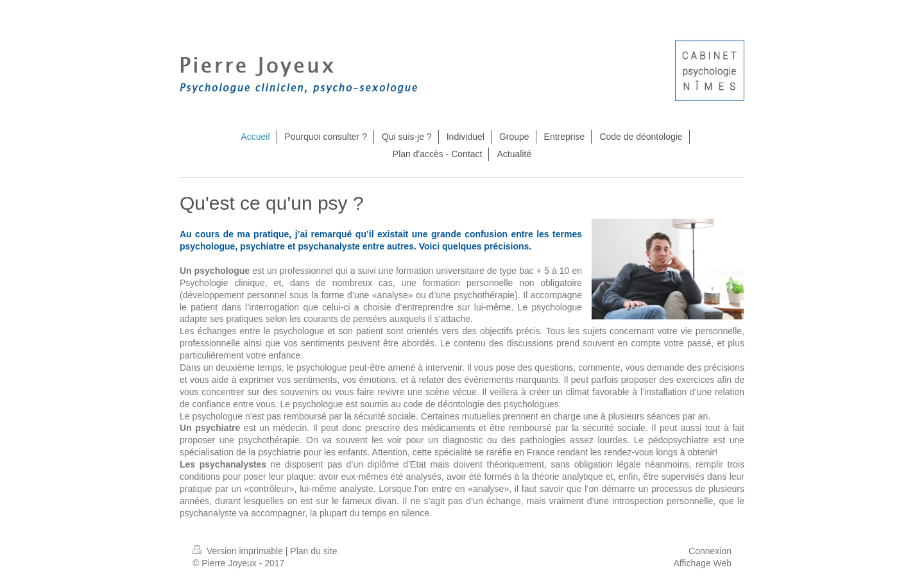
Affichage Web (702, 563)
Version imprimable (239, 551)
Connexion (710, 551)
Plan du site (313, 551)
